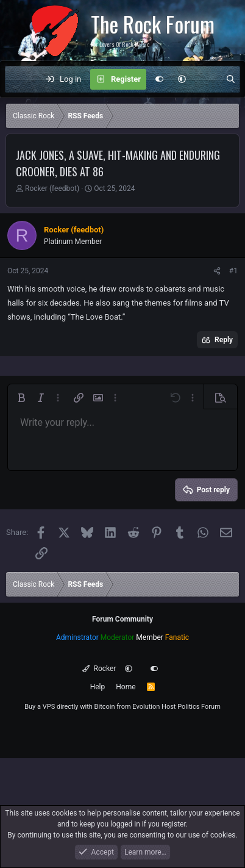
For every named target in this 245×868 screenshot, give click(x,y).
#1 (233, 271)
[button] (182, 79)
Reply (224, 340)
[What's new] (206, 79)
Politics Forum (199, 707)
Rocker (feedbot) (52, 188)
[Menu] (21, 79)
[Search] (231, 79)
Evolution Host (154, 707)
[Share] (217, 271)
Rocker (99, 669)
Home (126, 687)
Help (98, 687)
